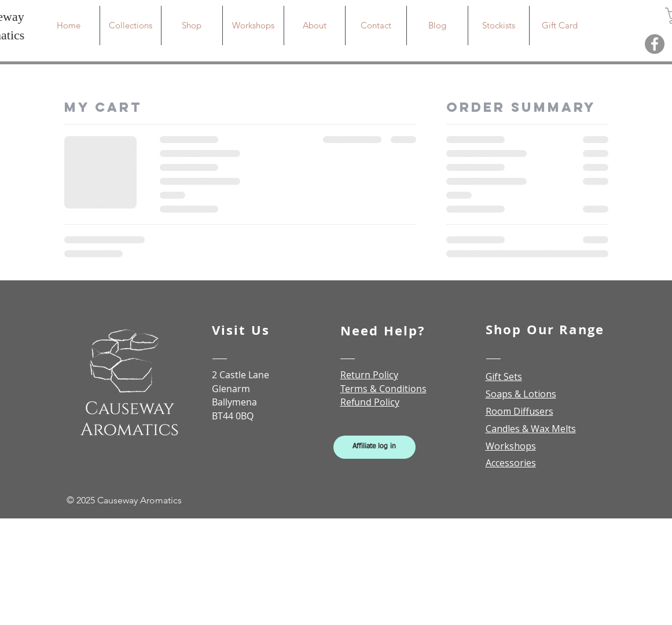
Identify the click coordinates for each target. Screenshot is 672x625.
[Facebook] (655, 44)
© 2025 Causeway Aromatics (124, 500)
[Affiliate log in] (374, 447)
